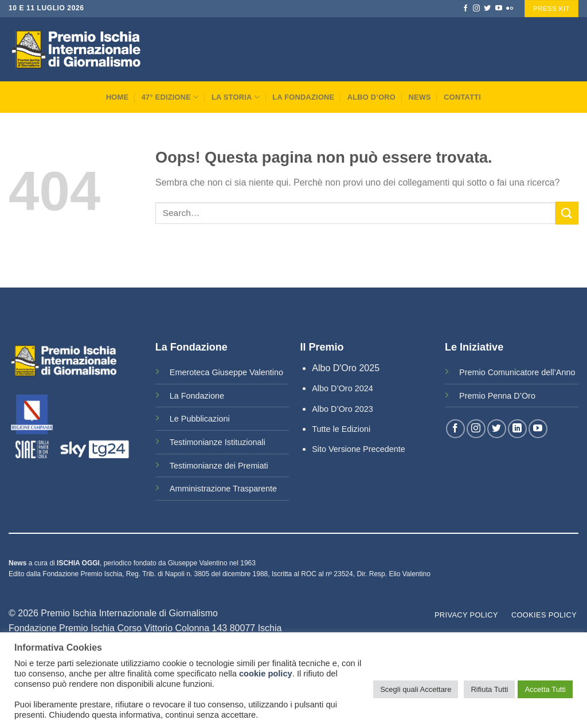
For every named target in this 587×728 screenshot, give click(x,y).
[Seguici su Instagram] (476, 9)
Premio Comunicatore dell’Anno (517, 372)
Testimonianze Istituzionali (218, 442)
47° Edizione (170, 97)
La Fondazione (303, 97)
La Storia (236, 97)
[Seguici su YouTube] (499, 9)
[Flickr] (510, 9)
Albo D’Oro (371, 97)
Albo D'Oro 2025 (346, 368)
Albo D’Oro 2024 (342, 388)
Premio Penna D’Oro (497, 396)
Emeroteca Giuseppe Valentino (226, 372)
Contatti (462, 97)
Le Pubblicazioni (200, 419)
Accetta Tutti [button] (545, 689)
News (419, 97)
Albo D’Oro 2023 (342, 409)
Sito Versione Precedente (358, 449)
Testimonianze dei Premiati (219, 466)
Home (117, 97)
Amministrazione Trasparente (223, 489)
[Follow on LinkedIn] (517, 429)
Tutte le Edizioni (341, 429)
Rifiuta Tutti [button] (489, 689)
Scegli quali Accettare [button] (416, 689)
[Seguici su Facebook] (465, 9)
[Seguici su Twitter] (487, 9)
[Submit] (567, 213)
